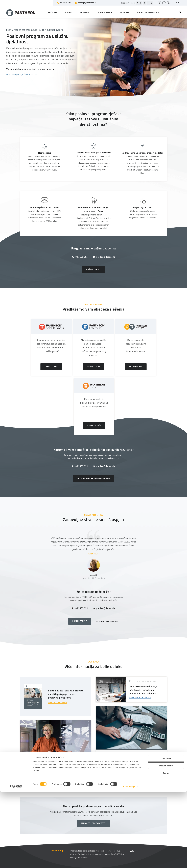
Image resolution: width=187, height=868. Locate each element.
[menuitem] (178, 12)
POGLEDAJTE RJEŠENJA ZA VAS (22, 75)
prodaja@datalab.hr (86, 3)
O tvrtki (101, 827)
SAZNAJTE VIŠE (94, 500)
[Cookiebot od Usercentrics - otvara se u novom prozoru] (16, 863)
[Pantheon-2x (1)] (21, 12)
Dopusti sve (166, 835)
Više (132, 797)
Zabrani (166, 849)
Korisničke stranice (145, 827)
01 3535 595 (64, 3)
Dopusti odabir (166, 842)
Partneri (62, 827)
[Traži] (178, 12)
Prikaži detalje (128, 863)
